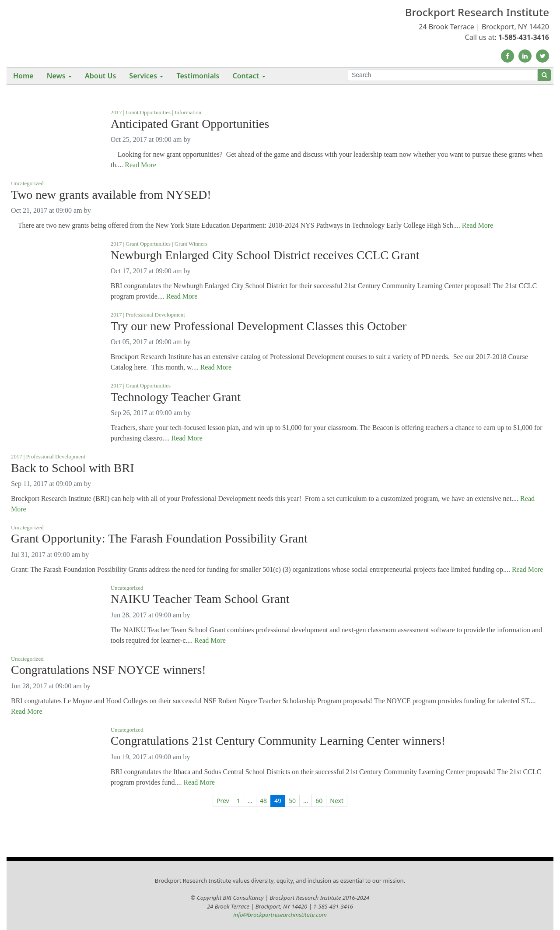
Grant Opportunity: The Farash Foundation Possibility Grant (159, 539)
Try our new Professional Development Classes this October (259, 326)
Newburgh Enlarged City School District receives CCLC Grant (265, 255)
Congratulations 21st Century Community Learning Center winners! (278, 741)
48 (263, 801)
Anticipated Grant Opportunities (190, 124)
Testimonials (198, 76)
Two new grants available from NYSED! (111, 195)
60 (319, 801)
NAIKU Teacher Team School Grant (200, 599)
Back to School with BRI (73, 468)
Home (23, 76)
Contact (246, 76)
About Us (100, 76)
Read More (140, 165)
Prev (223, 801)
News (56, 76)
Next (337, 801)
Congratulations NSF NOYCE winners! (108, 670)
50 (292, 801)
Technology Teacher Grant (176, 397)
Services (143, 76)
